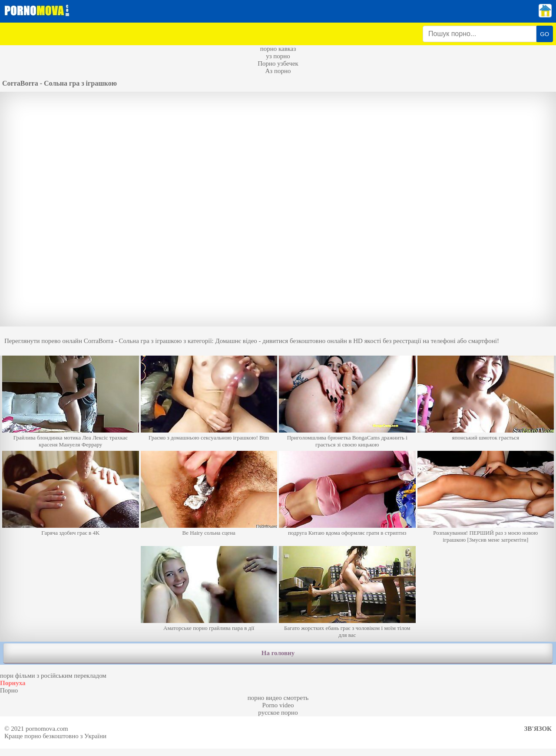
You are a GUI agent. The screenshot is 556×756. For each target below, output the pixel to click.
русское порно (278, 713)
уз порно (278, 56)
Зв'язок (538, 729)
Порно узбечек (278, 63)
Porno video (278, 705)
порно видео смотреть (278, 698)
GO (544, 34)
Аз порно (278, 71)
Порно (9, 690)
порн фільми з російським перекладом (53, 676)
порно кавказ (278, 49)
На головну (278, 653)
